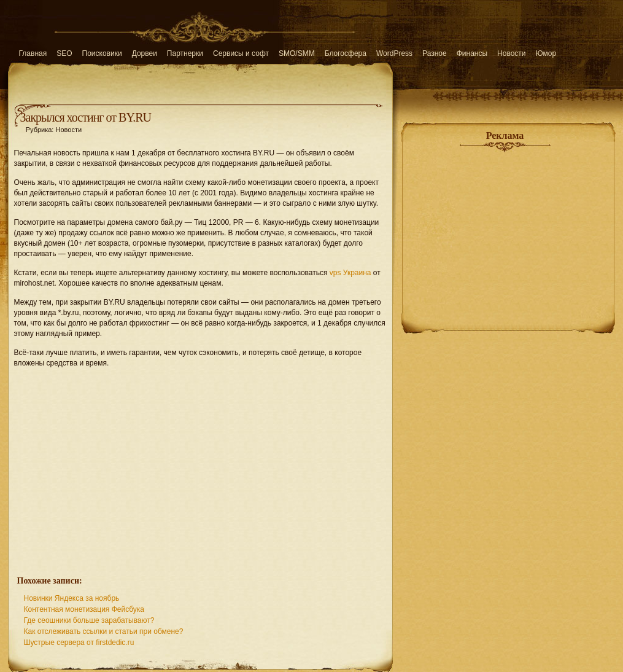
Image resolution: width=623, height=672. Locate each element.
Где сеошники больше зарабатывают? (89, 620)
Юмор (546, 53)
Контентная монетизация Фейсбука (84, 609)
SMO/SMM (297, 53)
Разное (435, 53)
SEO (64, 53)
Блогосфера (346, 53)
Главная (33, 53)
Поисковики (102, 53)
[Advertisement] (200, 465)
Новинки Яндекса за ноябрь (72, 598)
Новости (511, 53)
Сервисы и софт (241, 53)
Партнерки (185, 53)
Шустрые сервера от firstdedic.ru (79, 643)
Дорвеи (145, 53)
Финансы (472, 53)
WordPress (394, 53)
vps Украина (350, 273)
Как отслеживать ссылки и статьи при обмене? (104, 631)
